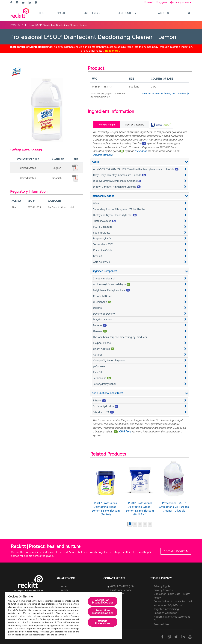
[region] (64, 615)
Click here (141, 151)
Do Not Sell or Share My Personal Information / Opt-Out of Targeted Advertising (173, 605)
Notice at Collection (165, 613)
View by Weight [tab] (107, 125)
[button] (140, 169)
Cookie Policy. (32, 632)
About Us (165, 13)
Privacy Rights (162, 586)
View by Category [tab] (134, 125)
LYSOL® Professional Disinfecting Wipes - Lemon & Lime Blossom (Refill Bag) (174, 488)
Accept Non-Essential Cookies (103, 601)
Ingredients (92, 13)
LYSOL (14, 25)
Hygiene (161, 2)
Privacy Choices (163, 590)
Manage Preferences (103, 622)
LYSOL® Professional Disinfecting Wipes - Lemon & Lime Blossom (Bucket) (140, 488)
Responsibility (128, 13)
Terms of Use (161, 624)
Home (42, 13)
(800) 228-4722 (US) (122, 586)
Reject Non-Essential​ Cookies (103, 612)
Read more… (113, 51)
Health (148, 2)
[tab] (161, 125)
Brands (63, 13)
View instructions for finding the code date (165, 94)
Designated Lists (102, 155)
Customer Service (121, 590)
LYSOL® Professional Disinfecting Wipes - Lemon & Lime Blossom (106, 486)
